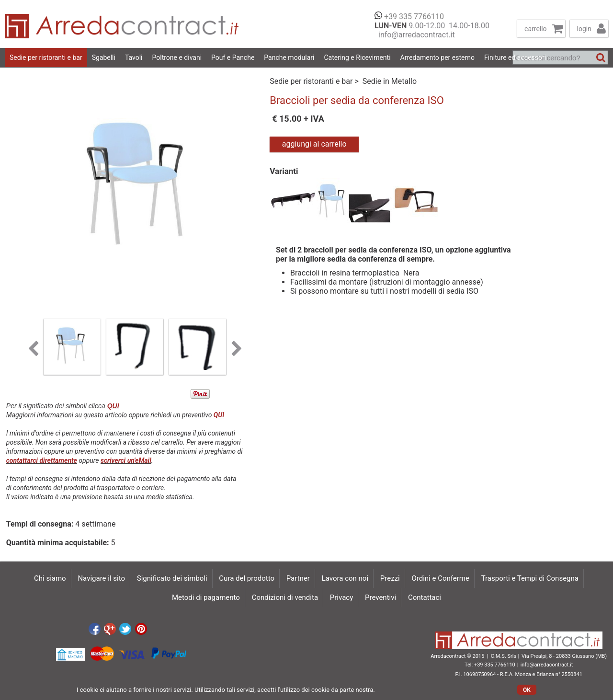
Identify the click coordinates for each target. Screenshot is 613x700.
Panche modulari (289, 57)
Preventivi (380, 597)
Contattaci (425, 597)
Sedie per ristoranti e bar (46, 57)
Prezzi (390, 578)
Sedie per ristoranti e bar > (315, 81)
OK (527, 690)
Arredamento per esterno (437, 57)
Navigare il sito (101, 578)
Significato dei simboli (172, 578)
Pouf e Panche (233, 57)
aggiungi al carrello (314, 144)
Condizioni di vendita (285, 597)
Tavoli (134, 57)
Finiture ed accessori (515, 57)
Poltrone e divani (177, 57)
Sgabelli (104, 57)
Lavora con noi (345, 578)
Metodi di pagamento (206, 597)
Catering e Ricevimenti (357, 57)
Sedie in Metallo (390, 81)
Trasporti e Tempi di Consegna (530, 578)
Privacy (341, 597)
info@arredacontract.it (415, 35)
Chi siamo (50, 578)
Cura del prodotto (247, 578)
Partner (298, 578)
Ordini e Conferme (440, 578)
